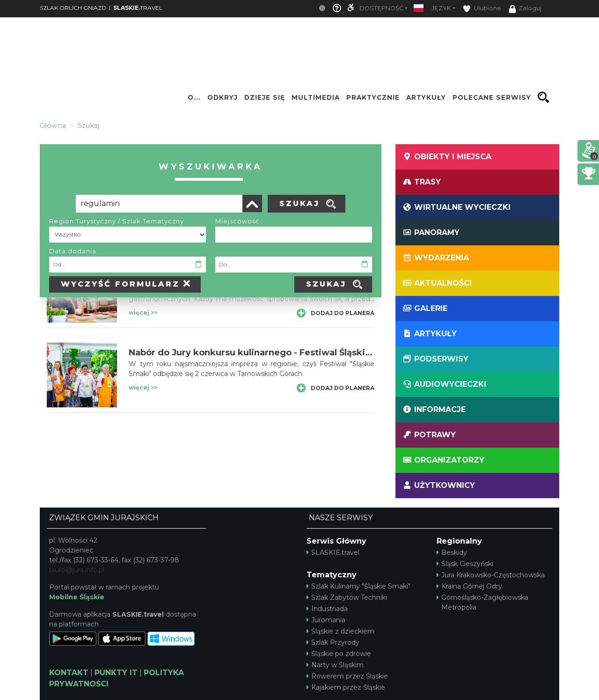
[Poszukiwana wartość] (159, 204)
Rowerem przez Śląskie (347, 676)
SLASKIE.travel (333, 553)
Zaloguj (525, 9)
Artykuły (426, 97)
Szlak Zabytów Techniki (347, 597)
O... (194, 97)
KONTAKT (69, 673)
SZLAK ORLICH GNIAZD (73, 8)
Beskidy (452, 553)
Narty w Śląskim (335, 665)
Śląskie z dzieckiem (340, 631)
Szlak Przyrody (333, 642)
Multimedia (316, 97)
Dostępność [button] (381, 8)
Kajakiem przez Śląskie (346, 687)
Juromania (326, 620)
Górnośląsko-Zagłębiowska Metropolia (482, 602)
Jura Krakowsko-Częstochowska (491, 575)
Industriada (327, 609)
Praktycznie (373, 97)
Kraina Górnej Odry (469, 586)
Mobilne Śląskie (77, 597)
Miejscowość (237, 221)
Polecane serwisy (492, 97)
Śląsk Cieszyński (465, 564)
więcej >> (143, 313)
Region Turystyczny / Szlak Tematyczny (117, 221)
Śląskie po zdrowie (339, 654)
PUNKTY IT (116, 673)
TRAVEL (138, 8)
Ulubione (482, 9)
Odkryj (223, 97)
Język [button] (441, 8)
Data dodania (73, 251)
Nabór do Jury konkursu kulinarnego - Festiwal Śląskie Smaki (265, 353)
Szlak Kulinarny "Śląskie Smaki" (358, 586)
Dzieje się (265, 97)
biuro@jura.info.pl (77, 570)
